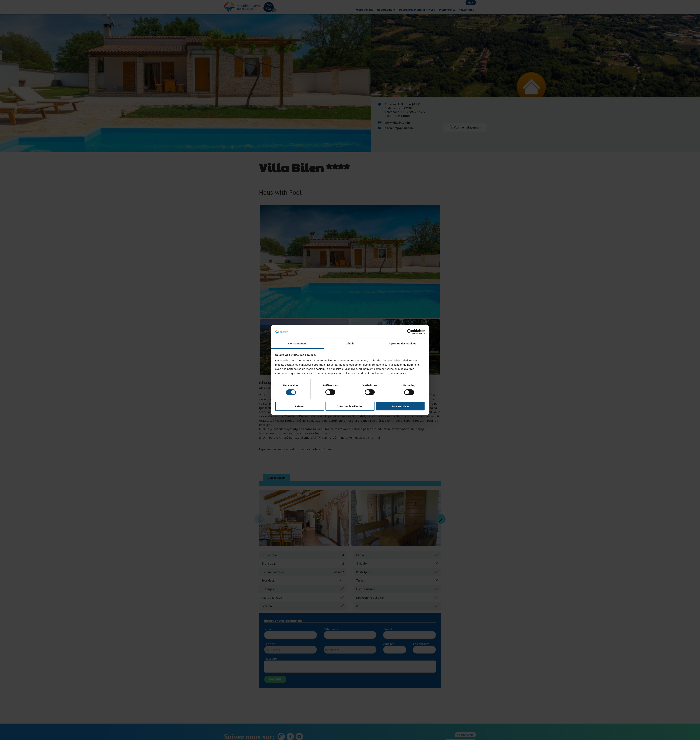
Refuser (300, 406)
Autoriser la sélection (350, 406)
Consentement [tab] (297, 343)
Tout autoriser (400, 406)
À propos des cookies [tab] (402, 343)
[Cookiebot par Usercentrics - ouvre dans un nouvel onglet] (410, 332)
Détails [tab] (350, 343)
